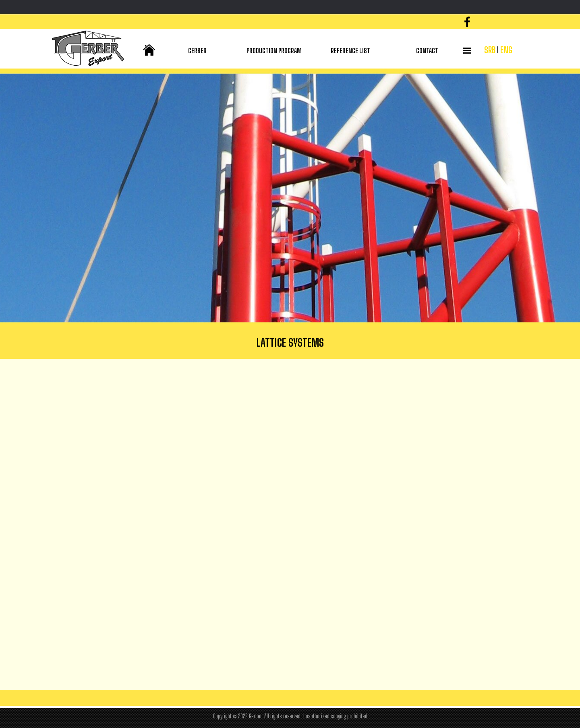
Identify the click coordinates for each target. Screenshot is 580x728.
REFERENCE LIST (350, 51)
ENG (506, 50)
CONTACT (427, 51)
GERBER (197, 51)
